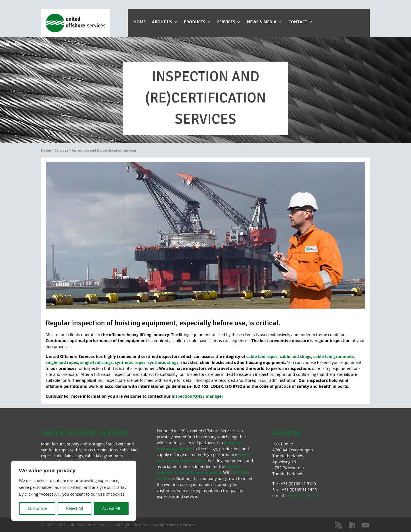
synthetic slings (163, 362)
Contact (298, 22)
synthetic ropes (130, 362)
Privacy (172, 525)
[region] (74, 491)
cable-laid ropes (262, 356)
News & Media (262, 22)
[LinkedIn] (352, 525)
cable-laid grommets (334, 356)
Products (195, 22)
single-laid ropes (62, 362)
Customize (37, 508)
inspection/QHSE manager (198, 396)
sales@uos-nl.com (302, 496)
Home (140, 22)
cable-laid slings (295, 356)
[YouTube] (366, 525)
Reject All (75, 508)
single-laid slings (96, 362)
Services (226, 22)
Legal (158, 525)
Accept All (111, 508)
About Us (162, 22)
